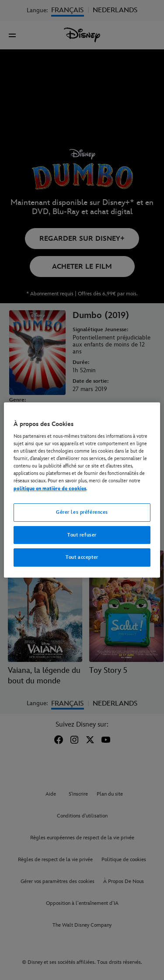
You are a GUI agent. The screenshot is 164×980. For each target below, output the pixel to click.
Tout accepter (82, 558)
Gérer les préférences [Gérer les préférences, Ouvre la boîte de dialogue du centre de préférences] (82, 512)
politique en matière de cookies (50, 489)
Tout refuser (82, 535)
